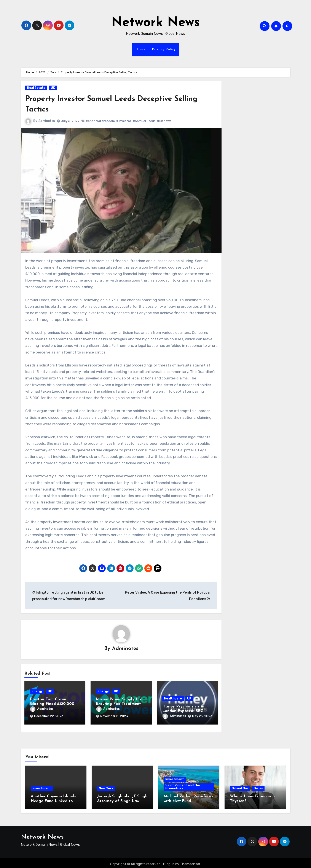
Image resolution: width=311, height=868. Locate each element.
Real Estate (36, 88)
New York (106, 786)
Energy (37, 692)
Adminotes (47, 121)
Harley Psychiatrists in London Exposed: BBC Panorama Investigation (185, 712)
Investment (42, 786)
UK (53, 88)
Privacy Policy (164, 49)
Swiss (258, 786)
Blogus (169, 861)
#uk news (164, 121)
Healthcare (173, 699)
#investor (124, 121)
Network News (156, 23)
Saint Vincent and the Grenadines (183, 784)
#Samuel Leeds (144, 121)
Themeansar (190, 861)
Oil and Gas (240, 786)
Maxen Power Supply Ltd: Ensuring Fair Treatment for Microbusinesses (120, 704)
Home (140, 49)
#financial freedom (100, 121)
